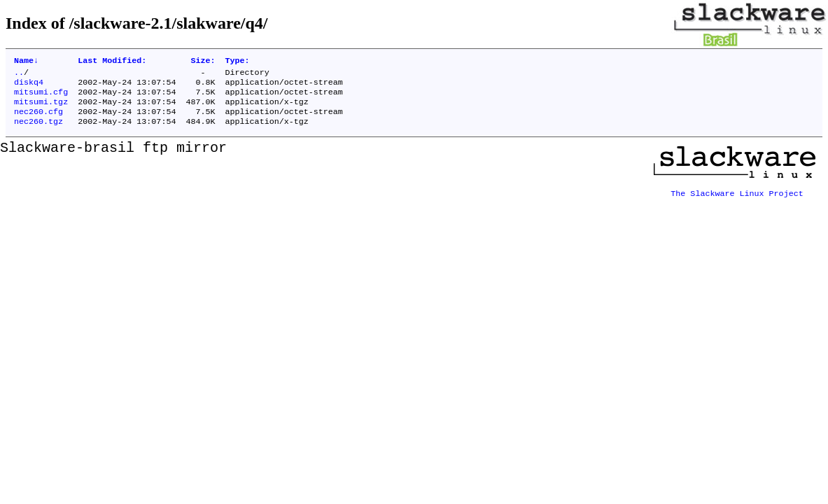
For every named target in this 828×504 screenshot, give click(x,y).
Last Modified (112, 62)
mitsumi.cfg (41, 97)
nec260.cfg (38, 120)
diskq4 (29, 86)
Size (203, 62)
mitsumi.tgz (41, 108)
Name (26, 62)
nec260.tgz (38, 131)
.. (19, 75)
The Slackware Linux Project (737, 198)
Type (237, 62)
